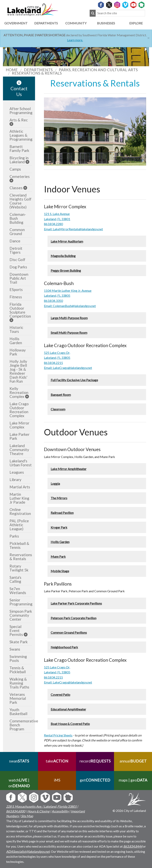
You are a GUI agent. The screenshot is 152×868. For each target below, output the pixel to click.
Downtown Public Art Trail (19, 278)
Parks (14, 536)
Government (16, 23)
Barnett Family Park (19, 148)
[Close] (149, 37)
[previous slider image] (145, 49)
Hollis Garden (16, 341)
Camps (15, 169)
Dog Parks (18, 267)
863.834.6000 (16, 811)
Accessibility (60, 811)
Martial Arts (20, 487)
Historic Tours (16, 329)
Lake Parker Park (19, 436)
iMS (57, 780)
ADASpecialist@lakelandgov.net (28, 851)
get (95, 780)
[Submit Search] (93, 13)
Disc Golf (17, 260)
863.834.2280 (53, 224)
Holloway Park (18, 352)
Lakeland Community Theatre (19, 450)
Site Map (27, 816)
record (95, 761)
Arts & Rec (19, 120)
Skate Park (19, 642)
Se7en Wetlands (18, 591)
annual (133, 761)
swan (19, 761)
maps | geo (133, 780)
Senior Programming (21, 602)
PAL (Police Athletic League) (19, 525)
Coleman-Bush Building (18, 218)
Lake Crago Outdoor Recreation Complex (19, 410)
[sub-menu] (11, 124)
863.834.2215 (53, 363)
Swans (15, 649)
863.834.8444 (133, 846)
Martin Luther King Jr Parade (19, 498)
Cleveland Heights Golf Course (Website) (20, 201)
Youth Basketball (18, 712)
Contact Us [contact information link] (19, 89)
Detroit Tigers (16, 250)
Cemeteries (20, 176)
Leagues (17, 472)
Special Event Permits (16, 630)
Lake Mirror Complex (19, 425)
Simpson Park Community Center (21, 615)
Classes (16, 188)
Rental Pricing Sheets (58, 735)
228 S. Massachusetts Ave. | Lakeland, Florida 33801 (41, 806)
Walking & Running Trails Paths (19, 683)
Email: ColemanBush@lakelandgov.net (70, 306)
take (57, 761)
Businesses (106, 23)
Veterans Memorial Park (18, 698)
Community (76, 23)
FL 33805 (64, 358)
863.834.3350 (53, 301)
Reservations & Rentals (21, 557)
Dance (15, 241)
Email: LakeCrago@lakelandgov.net (68, 368)
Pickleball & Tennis (19, 545)
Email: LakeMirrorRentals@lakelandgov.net (73, 229)
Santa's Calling (15, 579)
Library (15, 480)
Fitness (16, 297)
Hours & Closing (38, 811)
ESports (16, 289)
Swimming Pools (18, 658)
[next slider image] (7, 49)
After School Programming (21, 111)
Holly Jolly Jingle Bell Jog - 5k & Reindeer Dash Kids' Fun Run (18, 371)
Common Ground (17, 232)
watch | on (19, 783)
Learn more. (75, 40)
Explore (136, 23)
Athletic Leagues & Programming (21, 135)
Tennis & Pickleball (18, 670)
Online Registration (20, 511)
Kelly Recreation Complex (19, 392)
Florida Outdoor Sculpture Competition (20, 310)
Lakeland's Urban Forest (21, 463)
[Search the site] (120, 13)
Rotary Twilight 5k (19, 568)
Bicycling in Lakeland (19, 160)
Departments (46, 23)
